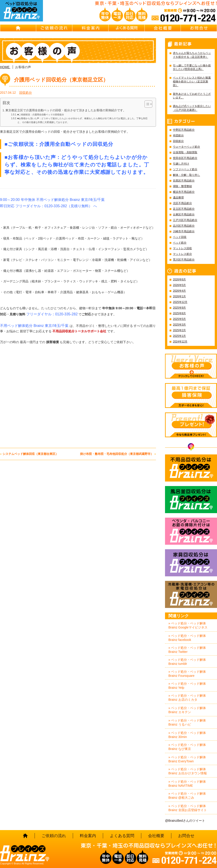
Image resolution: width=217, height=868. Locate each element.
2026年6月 (179, 279)
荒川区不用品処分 (184, 260)
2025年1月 (179, 336)
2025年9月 (179, 308)
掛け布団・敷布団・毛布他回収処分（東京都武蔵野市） (117, 454)
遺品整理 (178, 198)
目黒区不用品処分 (184, 181)
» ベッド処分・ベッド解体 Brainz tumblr (187, 662)
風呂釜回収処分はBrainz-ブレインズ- (191, 500)
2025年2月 (179, 330)
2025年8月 (179, 313)
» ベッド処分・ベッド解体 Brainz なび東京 (187, 747)
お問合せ (199, 28)
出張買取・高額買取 (185, 152)
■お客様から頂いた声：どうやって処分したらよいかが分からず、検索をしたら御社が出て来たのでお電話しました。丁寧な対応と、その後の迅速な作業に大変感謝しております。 (83, 120)
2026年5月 (179, 285)
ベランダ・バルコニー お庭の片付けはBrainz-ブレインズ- (191, 531)
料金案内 (90, 28)
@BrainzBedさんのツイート (185, 821)
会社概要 (163, 28)
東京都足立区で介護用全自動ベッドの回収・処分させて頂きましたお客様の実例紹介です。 (66, 110)
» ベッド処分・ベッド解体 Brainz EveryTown (187, 759)
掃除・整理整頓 (182, 186)
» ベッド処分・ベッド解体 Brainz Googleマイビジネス (188, 625)
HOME (18, 28)
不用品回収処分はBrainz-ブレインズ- (191, 468)
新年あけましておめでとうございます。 (192, 96)
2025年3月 (179, 325)
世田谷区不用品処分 (185, 158)
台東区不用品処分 (184, 214)
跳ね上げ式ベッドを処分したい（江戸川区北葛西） (192, 108)
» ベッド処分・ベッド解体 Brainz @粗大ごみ (187, 796)
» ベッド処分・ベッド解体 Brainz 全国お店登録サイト (188, 808)
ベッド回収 (180, 237)
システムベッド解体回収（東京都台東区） (30, 454)
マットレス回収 (182, 248)
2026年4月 (179, 291)
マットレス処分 (182, 254)
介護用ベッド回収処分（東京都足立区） (61, 80)
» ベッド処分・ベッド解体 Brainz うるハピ (187, 722)
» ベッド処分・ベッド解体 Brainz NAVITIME (187, 784)
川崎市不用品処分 (184, 231)
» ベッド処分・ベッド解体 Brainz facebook (187, 638)
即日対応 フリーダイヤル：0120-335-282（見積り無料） (46, 206)
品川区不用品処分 (184, 226)
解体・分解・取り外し (186, 175)
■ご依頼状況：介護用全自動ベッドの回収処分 (41, 115)
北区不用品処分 (182, 203)
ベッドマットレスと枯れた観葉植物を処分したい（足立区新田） (192, 81)
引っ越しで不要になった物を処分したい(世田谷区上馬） (192, 67)
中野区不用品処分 (184, 130)
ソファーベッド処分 (185, 169)
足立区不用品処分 (184, 209)
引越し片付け (181, 164)
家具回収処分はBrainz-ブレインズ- (191, 563)
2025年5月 (179, 319)
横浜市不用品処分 (184, 192)
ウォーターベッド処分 (186, 147)
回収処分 (26, 93)
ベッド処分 (180, 243)
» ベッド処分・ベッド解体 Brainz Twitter (187, 650)
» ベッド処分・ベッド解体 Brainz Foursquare (187, 674)
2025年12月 (180, 302)
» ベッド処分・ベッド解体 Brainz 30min (187, 735)
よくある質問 (127, 28)
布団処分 (178, 135)
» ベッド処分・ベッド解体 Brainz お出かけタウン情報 (188, 771)
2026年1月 (179, 296)
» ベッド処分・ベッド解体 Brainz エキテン (187, 710)
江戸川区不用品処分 (185, 220)
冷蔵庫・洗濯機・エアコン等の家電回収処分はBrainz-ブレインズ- (191, 594)
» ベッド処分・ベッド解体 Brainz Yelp (187, 686)
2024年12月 (180, 342)
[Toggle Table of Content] (146, 104)
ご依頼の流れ (54, 28)
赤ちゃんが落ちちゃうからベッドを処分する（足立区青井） (192, 55)
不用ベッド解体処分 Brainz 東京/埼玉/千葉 (34, 326)
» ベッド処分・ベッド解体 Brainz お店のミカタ (187, 698)
